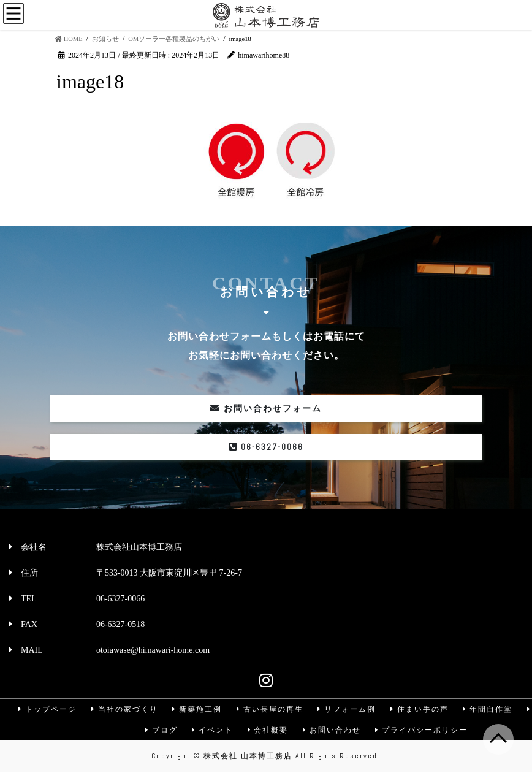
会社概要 (268, 731)
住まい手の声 (420, 709)
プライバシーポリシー (423, 731)
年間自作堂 (489, 709)
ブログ (160, 731)
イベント (212, 731)
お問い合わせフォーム (266, 409)
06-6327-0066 (266, 447)
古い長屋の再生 (270, 709)
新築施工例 (196, 709)
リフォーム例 (347, 709)
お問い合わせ (333, 731)
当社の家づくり (123, 709)
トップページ (45, 709)
